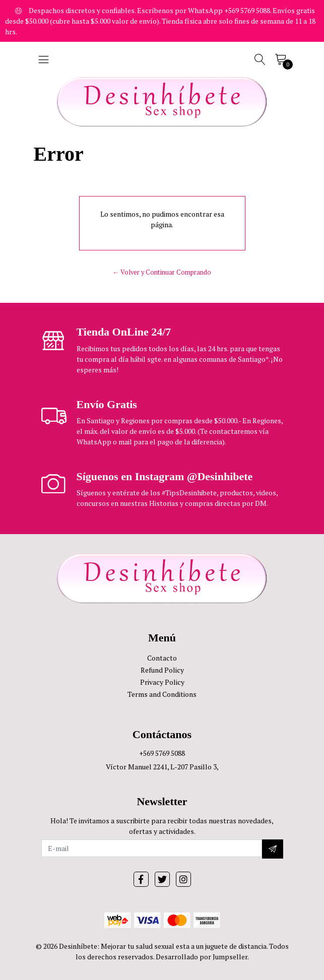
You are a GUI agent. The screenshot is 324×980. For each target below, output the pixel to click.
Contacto (162, 658)
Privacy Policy (162, 682)
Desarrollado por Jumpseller (202, 957)
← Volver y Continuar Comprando (162, 272)
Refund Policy (162, 670)
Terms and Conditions (162, 694)
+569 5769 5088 (162, 753)
